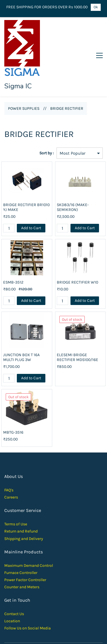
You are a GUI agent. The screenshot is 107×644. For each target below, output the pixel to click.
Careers (11, 463)
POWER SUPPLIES (24, 75)
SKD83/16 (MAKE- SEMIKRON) (73, 174)
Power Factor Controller (25, 546)
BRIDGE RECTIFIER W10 (77, 249)
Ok (96, 7)
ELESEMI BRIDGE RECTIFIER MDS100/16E (77, 324)
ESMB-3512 (13, 249)
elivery (37, 505)
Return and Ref (18, 498)
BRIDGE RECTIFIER (67, 75)
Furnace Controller (21, 539)
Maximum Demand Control (29, 532)
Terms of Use (16, 490)
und (34, 498)
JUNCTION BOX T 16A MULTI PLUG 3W (21, 324)
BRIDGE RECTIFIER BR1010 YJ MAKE (26, 174)
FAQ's (9, 456)
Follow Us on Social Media (28, 594)
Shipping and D (18, 505)
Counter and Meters (22, 553)
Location (12, 587)
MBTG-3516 (13, 399)
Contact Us (14, 580)
